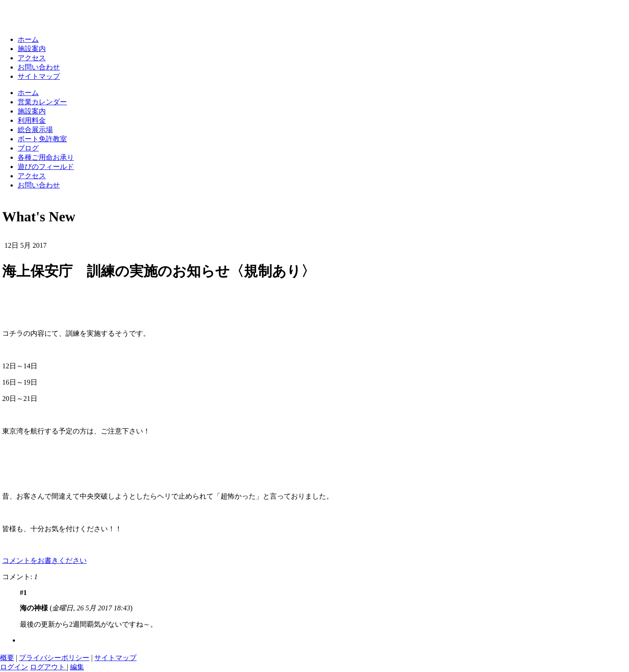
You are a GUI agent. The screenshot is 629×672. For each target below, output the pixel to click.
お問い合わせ (39, 67)
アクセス (32, 58)
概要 (7, 658)
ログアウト (48, 667)
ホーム (28, 39)
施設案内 (32, 49)
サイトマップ (39, 76)
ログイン (14, 667)
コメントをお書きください (44, 560)
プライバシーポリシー (54, 658)
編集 (77, 667)
